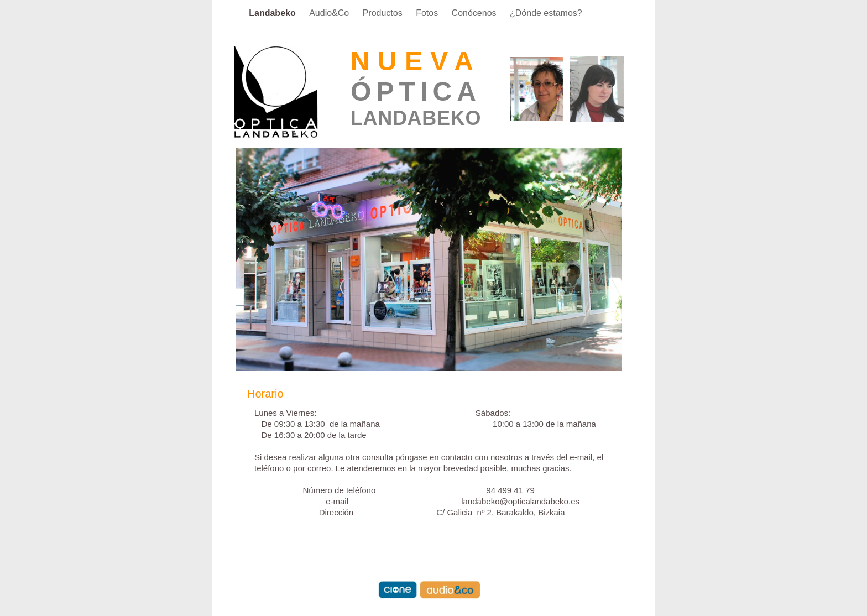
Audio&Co (330, 13)
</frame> (608, 27)
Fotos (428, 13)
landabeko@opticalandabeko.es (520, 501)
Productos (384, 13)
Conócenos (475, 13)
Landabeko (273, 13)
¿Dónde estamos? (546, 13)
